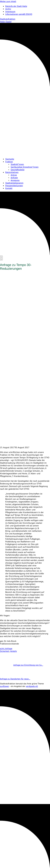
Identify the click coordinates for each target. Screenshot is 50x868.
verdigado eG (32, 686)
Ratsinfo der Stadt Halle (16, 6)
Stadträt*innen (17, 164)
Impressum (10, 11)
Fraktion (9, 162)
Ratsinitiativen (12, 172)
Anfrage (14, 178)
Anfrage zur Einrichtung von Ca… (22, 665)
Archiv (8, 9)
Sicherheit (5, 651)
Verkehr (13, 651)
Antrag (14, 175)
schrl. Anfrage (6, 648)
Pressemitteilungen (14, 186)
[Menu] (1, 258)
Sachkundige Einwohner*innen (25, 167)
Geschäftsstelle (18, 170)
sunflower (4, 686)
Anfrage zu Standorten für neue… (22, 679)
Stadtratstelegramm (14, 183)
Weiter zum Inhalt (8, 1)
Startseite (10, 159)
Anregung (15, 180)
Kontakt (9, 188)
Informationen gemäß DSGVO (19, 14)
